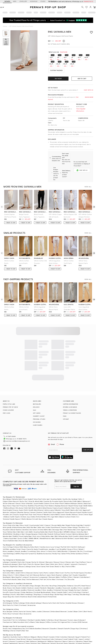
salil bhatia (69, 298)
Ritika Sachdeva (77, 544)
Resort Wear (45, 554)
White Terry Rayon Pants (83, 256)
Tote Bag (76, 584)
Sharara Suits (47, 593)
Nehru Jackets (37, 601)
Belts (65, 582)
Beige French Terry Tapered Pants (24, 210)
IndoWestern (85, 567)
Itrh (48, 507)
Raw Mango (7, 489)
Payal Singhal (7, 500)
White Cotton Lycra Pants (24, 256)
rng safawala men (11, 206)
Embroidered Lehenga (34, 593)
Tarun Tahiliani (81, 498)
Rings (32, 576)
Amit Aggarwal (84, 500)
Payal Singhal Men (25, 526)
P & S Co (15, 610)
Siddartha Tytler (69, 498)
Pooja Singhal (28, 489)
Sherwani (29, 563)
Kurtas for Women (38, 552)
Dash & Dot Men (13, 515)
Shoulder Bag (85, 584)
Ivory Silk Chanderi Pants (69, 302)
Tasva (5, 515)
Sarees (28, 552)
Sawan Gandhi (66, 504)
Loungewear (43, 567)
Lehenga (22, 593)
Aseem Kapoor (48, 509)
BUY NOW (58, 79)
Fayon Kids (7, 610)
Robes (5, 565)
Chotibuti (31, 610)
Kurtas (36, 563)
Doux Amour (41, 541)
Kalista (47, 493)
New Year (25, 621)
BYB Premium (83, 612)
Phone (62, 438)
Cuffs (20, 576)
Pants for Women (34, 554)
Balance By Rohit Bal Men (64, 528)
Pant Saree (50, 556)
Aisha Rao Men (82, 522)
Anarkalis (14, 552)
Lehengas (6, 552)
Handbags (6, 584)
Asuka (48, 517)
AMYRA (18, 544)
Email (52, 438)
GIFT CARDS (37, 407)
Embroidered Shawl (40, 587)
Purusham (6, 520)
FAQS (65, 410)
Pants (46, 563)
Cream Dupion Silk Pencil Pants (10, 210)
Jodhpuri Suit (67, 565)
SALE (35, 404)
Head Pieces (86, 576)
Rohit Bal (28, 498)
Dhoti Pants (23, 554)
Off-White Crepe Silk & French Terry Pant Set (55, 210)
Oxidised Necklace (40, 582)
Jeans (48, 565)
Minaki (81, 539)
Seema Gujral (58, 498)
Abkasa (73, 522)
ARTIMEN (66, 522)
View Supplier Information (81, 110)
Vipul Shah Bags (8, 544)
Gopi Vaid (32, 504)
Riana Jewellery (8, 541)
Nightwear (14, 556)
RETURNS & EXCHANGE (70, 401)
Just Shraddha (61, 539)
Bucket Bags (59, 584)
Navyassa (63, 610)
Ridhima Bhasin (9, 498)
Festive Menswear (33, 569)
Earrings (14, 576)
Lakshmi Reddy (40, 610)
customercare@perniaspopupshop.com (15, 434)
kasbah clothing (56, 252)
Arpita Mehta (55, 504)
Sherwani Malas (54, 567)
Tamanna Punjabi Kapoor (12, 509)
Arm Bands (17, 578)
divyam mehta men (26, 252)
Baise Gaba (68, 491)
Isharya (17, 537)
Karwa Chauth (16, 621)
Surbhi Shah (47, 502)
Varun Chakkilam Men (10, 531)
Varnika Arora (45, 537)
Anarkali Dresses (71, 593)
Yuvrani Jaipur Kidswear (76, 610)
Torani (81, 504)
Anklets (24, 578)
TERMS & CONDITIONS (70, 404)
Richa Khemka (41, 507)
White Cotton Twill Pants (69, 256)
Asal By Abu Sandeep (70, 489)
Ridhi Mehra (77, 491)
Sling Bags (37, 584)
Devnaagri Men (58, 520)
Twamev (64, 517)
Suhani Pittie (66, 544)
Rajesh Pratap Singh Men (75, 515)
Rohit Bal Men (32, 517)
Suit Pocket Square (77, 563)
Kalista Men (43, 524)
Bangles (38, 576)
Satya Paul (37, 489)
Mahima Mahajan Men (80, 524)
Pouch (13, 584)
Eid (27, 618)
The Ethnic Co (83, 517)
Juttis (70, 582)
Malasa (7, 507)
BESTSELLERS (37, 398)
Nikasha (58, 500)
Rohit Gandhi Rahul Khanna (34, 500)
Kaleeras (70, 576)
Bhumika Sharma (23, 502)
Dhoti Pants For (8, 595)
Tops (77, 552)
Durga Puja (75, 618)
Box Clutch (16, 587)
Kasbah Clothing (54, 524)
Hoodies (88, 563)
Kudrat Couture (66, 524)
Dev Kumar (33, 520)
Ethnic (70, 567)
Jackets (67, 554)
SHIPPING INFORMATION (70, 398)
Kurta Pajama (57, 565)
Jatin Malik (29, 522)
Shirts (23, 563)
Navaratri (46, 618)
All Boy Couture (51, 612)
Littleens (32, 612)
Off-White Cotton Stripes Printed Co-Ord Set (85, 210)
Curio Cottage (8, 537)
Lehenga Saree (30, 556)
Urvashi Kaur (37, 509)
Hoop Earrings (15, 582)
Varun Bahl (66, 500)
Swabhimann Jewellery (47, 539)
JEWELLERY (23, 1)
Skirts (61, 554)
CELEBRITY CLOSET (39, 410)
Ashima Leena (49, 500)
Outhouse (81, 537)
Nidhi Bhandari (63, 541)
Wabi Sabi (41, 517)
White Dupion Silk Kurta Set (70, 210)
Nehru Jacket (15, 563)
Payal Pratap (39, 496)
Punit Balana (49, 496)
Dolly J (81, 489)
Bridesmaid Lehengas (10, 554)
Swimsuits (82, 554)
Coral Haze (88, 541)
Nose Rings (53, 576)
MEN (15, 1)
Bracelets (26, 576)
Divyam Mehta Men (58, 515)
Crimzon (6, 546)
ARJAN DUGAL (7, 524)
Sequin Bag (7, 587)
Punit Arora (37, 526)
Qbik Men (20, 522)
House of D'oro (73, 539)
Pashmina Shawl (26, 587)
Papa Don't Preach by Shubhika (23, 496)
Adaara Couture (64, 507)
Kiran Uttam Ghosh (57, 493)
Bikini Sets (54, 554)
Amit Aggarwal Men (84, 520)
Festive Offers (71, 556)
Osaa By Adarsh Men (36, 491)
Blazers (23, 565)
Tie (66, 569)
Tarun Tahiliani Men (9, 522)
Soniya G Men (23, 528)
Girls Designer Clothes (10, 593)
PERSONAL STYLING (39, 413)
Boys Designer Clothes (10, 601)
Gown (62, 552)
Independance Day (19, 618)
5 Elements (73, 541)
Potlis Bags (77, 582)
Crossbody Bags (48, 584)
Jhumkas (84, 580)
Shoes (54, 582)
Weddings (6, 621)
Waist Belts (20, 584)
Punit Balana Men (70, 520)
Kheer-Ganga (73, 517)
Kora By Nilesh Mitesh (26, 531)
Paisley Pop (56, 544)
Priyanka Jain (7, 504)
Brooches (71, 569)
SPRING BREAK (33, 528)
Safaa (33, 507)
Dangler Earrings (74, 580)
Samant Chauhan (36, 502)
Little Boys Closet (53, 610)
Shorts (10, 565)
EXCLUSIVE (36, 401)
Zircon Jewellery (84, 578)
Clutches (85, 582)
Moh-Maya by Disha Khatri (30, 537)
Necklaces (6, 576)
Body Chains (7, 578)
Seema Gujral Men (10, 528)
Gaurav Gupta (18, 500)
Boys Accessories (26, 604)
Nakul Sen (87, 493)
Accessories (34, 567)
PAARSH (15, 526)
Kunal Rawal (55, 517)
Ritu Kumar (20, 498)
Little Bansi (23, 610)
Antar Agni (46, 489)
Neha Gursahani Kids (21, 612)
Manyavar (86, 491)
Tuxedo (75, 565)
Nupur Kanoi (7, 496)
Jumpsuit (25, 567)
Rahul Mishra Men (48, 526)
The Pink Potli (65, 537)
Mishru (80, 493)
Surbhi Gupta (15, 507)
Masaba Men (7, 526)
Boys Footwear (13, 604)
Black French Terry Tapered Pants (39, 210)
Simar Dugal (88, 504)
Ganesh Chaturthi (64, 618)
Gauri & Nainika (27, 493)
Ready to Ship (60, 556)
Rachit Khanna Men (56, 522)
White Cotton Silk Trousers (40, 256)
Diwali (5, 618)
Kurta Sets (21, 552)
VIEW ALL (88, 181)
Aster (19, 539)
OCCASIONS (37, 416)
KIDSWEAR (34, 1)
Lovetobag (32, 541)
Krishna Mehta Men (45, 520)
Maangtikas (62, 576)
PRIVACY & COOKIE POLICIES (72, 407)
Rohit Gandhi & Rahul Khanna (42, 498)
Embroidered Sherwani (59, 601)
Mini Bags (68, 584)
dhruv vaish (9, 252)
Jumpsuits (74, 554)
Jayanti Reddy (39, 493)
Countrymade (34, 515)
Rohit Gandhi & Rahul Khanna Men (81, 526)
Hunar (24, 539)
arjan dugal (84, 252)
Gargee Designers (32, 524)
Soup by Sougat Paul (20, 504)
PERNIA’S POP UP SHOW (10, 401)
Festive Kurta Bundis (10, 569)
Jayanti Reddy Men (81, 528)
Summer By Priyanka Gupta (53, 491)
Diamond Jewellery (35, 580)
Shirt (81, 601)
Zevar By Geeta (32, 539)
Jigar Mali (54, 507)
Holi (10, 618)
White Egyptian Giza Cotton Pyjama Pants (55, 256)
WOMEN (7, 1)
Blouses (21, 556)
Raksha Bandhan (35, 618)
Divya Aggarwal (58, 502)
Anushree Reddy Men (41, 522)
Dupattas (6, 556)
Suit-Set (29, 565)
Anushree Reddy (56, 489)
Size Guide (64, 52)
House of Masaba (43, 504)
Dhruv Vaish (24, 515)
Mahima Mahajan (71, 493)
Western (76, 567)
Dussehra (53, 618)
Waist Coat (59, 563)
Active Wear (51, 569)
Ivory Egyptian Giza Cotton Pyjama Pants (84, 302)
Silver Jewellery (48, 580)
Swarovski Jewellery (70, 578)
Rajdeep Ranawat (61, 496)
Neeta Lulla (74, 500)
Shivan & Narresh (9, 493)
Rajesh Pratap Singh (75, 496)
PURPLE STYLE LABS (9, 398)
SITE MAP (66, 413)
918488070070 (88, 1)
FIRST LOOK (6, 407)
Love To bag (55, 537)
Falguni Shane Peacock (11, 491)
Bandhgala (7, 567)
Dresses (57, 552)
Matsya (75, 504)
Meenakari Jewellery (55, 578)
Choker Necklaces (27, 582)
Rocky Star (24, 491)
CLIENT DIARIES (38, 419)
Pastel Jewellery (8, 580)
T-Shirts (16, 565)
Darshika (25, 520)
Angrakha (82, 565)
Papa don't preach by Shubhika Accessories (36, 544)
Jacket (70, 601)
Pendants (43, 578)
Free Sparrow (8, 612)
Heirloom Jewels (33, 578)
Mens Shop (22, 569)
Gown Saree (41, 556)
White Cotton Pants (9, 256)
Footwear (60, 569)
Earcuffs (77, 576)
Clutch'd (74, 537)
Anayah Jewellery (21, 541)
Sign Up (76, 476)
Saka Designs (40, 612)
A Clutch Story (51, 541)
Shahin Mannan (27, 509)
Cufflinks (64, 567)
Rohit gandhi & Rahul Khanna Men (14, 517)
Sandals (60, 582)
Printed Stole (52, 587)
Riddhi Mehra (88, 496)
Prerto (86, 544)
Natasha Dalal (17, 489)
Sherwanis (49, 552)
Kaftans (83, 552)
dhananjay (38, 252)
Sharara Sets (70, 552)
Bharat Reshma (16, 520)
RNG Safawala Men (60, 32)
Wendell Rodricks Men (47, 528)
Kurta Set (56, 593)
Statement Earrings (61, 580)
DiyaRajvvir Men (19, 524)
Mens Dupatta (16, 567)
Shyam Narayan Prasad (73, 502)
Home (5, 26)
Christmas (83, 618)
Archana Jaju (25, 507)
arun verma (69, 252)
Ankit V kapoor (45, 515)
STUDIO (43, 1)
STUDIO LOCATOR (8, 404)
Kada (49, 582)
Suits (41, 563)
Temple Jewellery (21, 580)
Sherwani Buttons (39, 565)
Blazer (76, 601)
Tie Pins (67, 563)
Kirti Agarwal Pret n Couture (68, 612)
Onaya (18, 493)
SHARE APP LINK (87, 444)
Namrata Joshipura (10, 502)
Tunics (89, 552)
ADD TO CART (82, 79)
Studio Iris (75, 507)
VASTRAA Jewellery (9, 539)
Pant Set (43, 569)
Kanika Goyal (87, 502)
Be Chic (80, 541)
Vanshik (87, 515)
